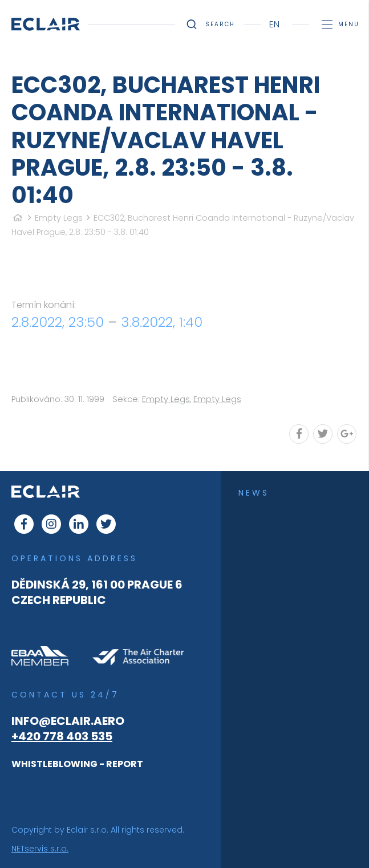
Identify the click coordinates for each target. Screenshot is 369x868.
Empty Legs (59, 218)
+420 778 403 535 (62, 736)
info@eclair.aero (68, 721)
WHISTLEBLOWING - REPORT (77, 764)
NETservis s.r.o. (40, 849)
